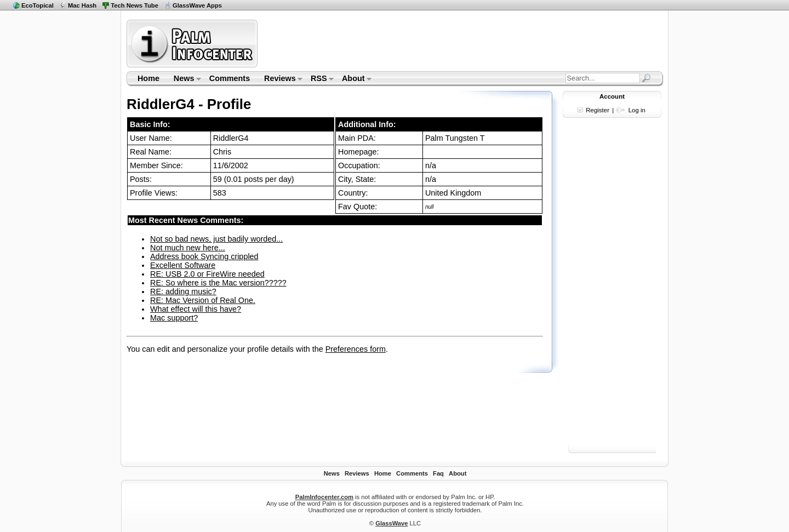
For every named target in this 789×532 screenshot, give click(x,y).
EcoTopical (38, 5)
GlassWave (391, 523)
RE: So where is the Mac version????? (218, 283)
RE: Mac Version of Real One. (203, 300)
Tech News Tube (135, 5)
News (184, 79)
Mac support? (174, 318)
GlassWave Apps (197, 5)
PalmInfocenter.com (324, 497)
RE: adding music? (183, 291)
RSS (319, 79)
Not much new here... (188, 248)
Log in (637, 110)
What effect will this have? (196, 309)
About (353, 79)
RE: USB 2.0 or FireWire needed (207, 274)
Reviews (280, 79)
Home (148, 78)
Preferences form (356, 349)
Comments (230, 78)
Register (598, 110)
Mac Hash (82, 5)
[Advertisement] (462, 43)
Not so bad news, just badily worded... (216, 239)
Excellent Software (183, 265)
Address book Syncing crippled (204, 256)
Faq (438, 473)
